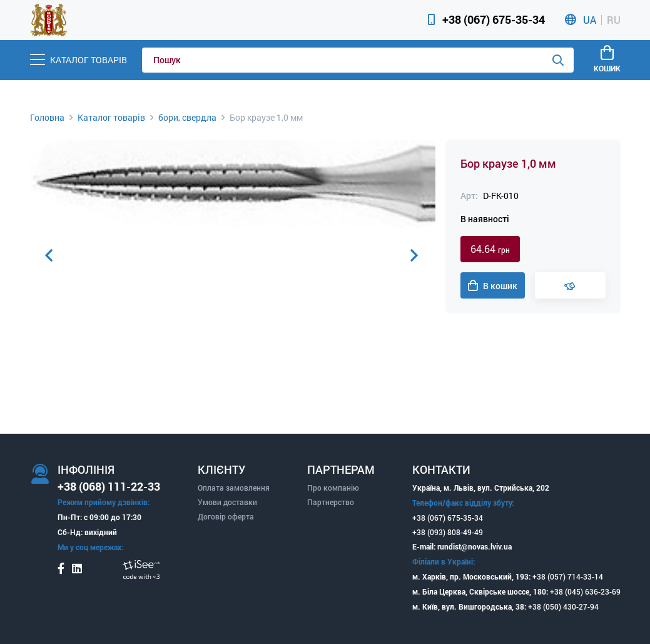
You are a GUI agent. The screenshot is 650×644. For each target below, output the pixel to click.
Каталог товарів (111, 117)
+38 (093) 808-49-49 (448, 532)
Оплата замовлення (234, 488)
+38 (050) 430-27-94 (563, 606)
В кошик (493, 286)
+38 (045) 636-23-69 (585, 591)
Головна (47, 117)
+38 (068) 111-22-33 (109, 486)
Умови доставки (227, 502)
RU (614, 20)
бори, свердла (187, 117)
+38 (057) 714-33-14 (568, 576)
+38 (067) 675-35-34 (494, 19)
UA (590, 20)
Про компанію (333, 488)
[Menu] (79, 60)
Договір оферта (226, 516)
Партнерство (331, 502)
